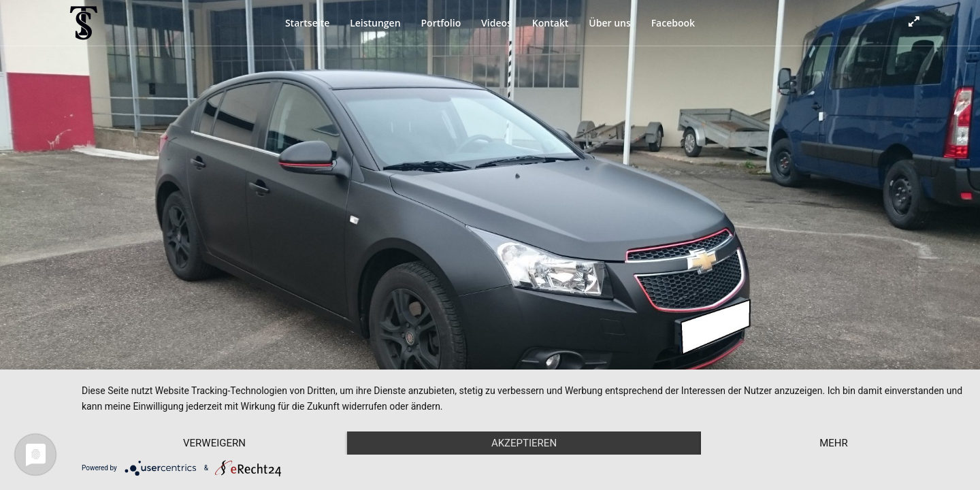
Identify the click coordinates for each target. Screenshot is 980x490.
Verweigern (214, 443)
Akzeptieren (524, 443)
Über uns (609, 23)
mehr (834, 443)
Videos (496, 23)
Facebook (673, 23)
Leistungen (375, 23)
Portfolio (441, 23)
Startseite (307, 23)
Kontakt (551, 23)
